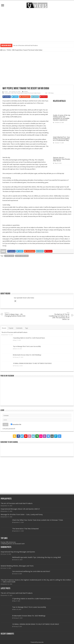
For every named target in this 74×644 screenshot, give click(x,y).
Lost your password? (9, 429)
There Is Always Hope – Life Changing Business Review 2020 (15, 314)
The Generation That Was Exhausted (25, 529)
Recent (4, 328)
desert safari (9, 256)
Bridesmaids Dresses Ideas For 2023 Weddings (27, 355)
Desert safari (37, 101)
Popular (11, 328)
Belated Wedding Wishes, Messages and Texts (17, 566)
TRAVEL (9, 50)
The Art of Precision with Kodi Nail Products (25, 45)
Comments (19, 328)
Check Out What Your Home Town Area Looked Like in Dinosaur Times (38, 520)
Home (3, 50)
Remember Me (16, 424)
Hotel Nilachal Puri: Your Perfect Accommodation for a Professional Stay (61, 139)
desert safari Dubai (22, 256)
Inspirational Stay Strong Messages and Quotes (18, 552)
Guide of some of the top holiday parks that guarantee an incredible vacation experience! (62, 118)
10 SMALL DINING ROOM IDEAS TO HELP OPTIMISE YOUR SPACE (32, 363)
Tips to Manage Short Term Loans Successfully (27, 346)
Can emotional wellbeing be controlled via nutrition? (31, 571)
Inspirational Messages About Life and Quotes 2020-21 (20, 509)
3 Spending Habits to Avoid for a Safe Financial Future (29, 338)
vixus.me (41, 642)
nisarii (6, 92)
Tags (27, 328)
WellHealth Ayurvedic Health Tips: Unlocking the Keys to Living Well (36, 557)
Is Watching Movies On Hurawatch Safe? (13, 544)
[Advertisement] (37, 25)
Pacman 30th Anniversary (8, 542)
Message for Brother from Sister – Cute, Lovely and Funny (22, 515)
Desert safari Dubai (28, 298)
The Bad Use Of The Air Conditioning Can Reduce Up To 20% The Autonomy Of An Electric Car (59, 316)
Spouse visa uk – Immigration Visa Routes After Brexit (62, 159)
